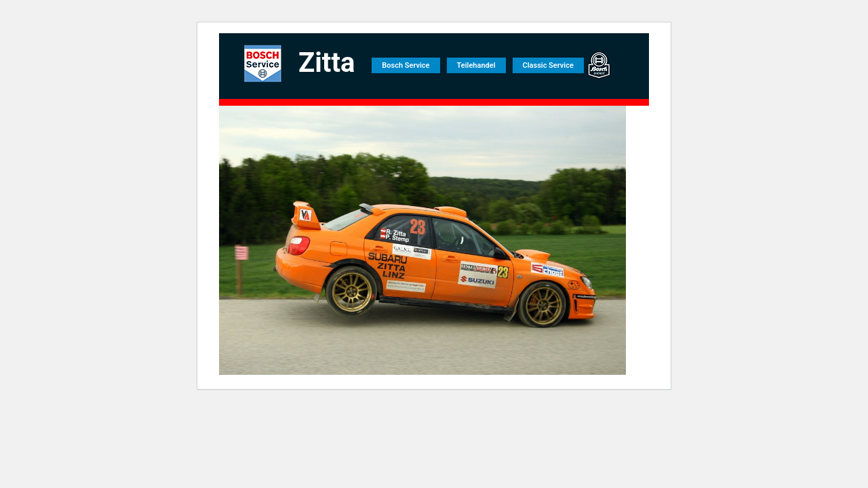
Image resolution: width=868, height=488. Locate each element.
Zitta (327, 63)
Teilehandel (476, 65)
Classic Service (548, 65)
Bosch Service (406, 65)
